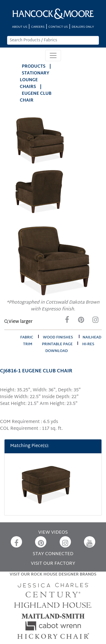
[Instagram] (95, 321)
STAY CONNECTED (53, 554)
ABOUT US (20, 27)
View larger (18, 322)
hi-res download (70, 348)
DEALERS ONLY (83, 27)
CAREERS (38, 27)
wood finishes (58, 338)
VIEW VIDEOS (53, 533)
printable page (57, 344)
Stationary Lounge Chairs (34, 80)
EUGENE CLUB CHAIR (36, 97)
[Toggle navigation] (53, 55)
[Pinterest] (81, 321)
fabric (27, 338)
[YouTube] (90, 542)
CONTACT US (58, 27)
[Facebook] (67, 321)
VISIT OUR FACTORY (53, 564)
